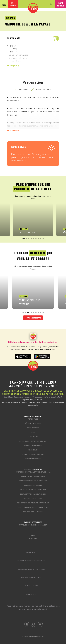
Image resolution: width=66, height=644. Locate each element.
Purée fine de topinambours (33, 476)
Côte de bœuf (33, 428)
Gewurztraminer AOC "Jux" (33, 454)
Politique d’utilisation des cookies (31, 569)
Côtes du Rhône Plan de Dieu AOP (33, 441)
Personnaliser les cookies (31, 577)
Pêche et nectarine (33, 423)
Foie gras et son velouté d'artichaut (33, 503)
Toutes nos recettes (33, 318)
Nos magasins (31, 552)
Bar (33, 432)
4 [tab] (32, 239)
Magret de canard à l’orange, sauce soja (33, 472)
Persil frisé (33, 419)
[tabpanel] (33, 220)
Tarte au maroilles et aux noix (33, 490)
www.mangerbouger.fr (37, 609)
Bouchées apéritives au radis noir (33, 481)
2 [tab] (27, 239)
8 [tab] (41, 239)
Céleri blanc (33, 450)
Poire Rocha (33, 436)
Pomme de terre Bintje (33, 445)
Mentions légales (31, 586)
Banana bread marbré (33, 485)
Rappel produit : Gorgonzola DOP (33, 525)
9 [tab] (44, 239)
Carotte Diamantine (33, 459)
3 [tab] (30, 239)
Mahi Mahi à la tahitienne (33, 512)
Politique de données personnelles (31, 561)
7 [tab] (39, 239)
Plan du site (31, 594)
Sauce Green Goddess (33, 498)
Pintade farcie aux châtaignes (33, 494)
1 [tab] (24, 239)
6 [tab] (37, 239)
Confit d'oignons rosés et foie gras (33, 507)
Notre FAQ (33, 538)
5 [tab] (34, 239)
